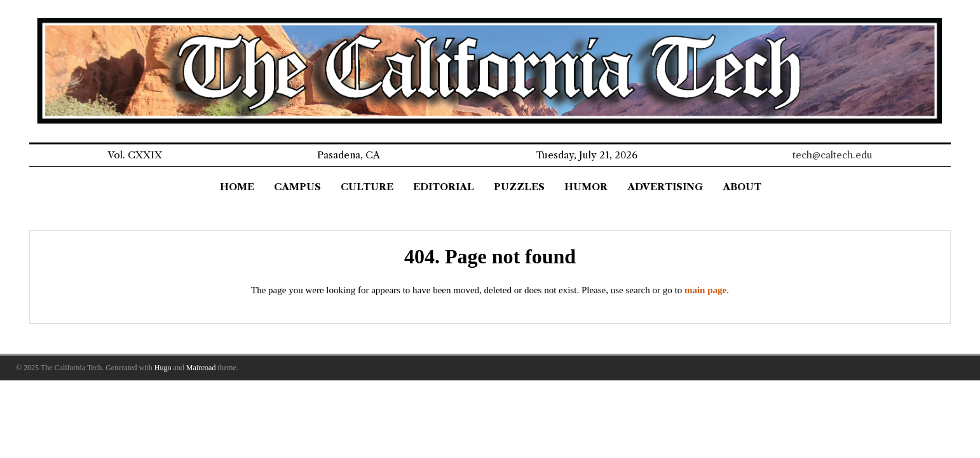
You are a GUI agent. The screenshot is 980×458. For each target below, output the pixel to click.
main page (705, 290)
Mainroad (201, 368)
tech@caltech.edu (833, 155)
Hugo (163, 368)
